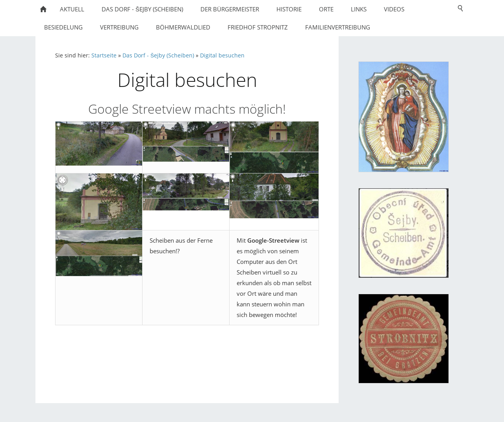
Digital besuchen (222, 55)
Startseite (104, 55)
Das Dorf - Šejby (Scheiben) (158, 55)
